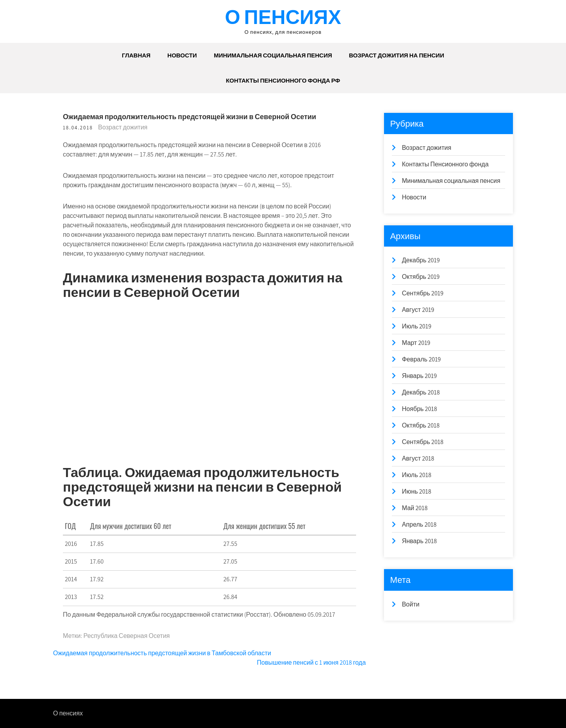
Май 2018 (414, 508)
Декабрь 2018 (421, 392)
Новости (182, 55)
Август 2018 (418, 458)
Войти (411, 604)
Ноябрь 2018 (419, 409)
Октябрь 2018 (421, 425)
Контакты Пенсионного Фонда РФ (283, 80)
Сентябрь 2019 (423, 293)
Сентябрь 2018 (423, 442)
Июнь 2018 (416, 491)
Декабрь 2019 (421, 260)
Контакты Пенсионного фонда (445, 164)
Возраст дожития (123, 127)
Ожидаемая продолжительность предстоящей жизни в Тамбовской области (162, 653)
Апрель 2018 (419, 524)
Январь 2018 (419, 541)
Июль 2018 (416, 475)
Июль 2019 (416, 326)
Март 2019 (416, 343)
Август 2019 (418, 310)
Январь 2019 (419, 376)
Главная (136, 55)
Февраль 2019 (421, 359)
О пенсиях (283, 17)
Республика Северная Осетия (127, 636)
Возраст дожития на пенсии (397, 55)
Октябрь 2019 (421, 277)
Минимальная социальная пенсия (273, 55)
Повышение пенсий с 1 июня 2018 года (311, 663)
